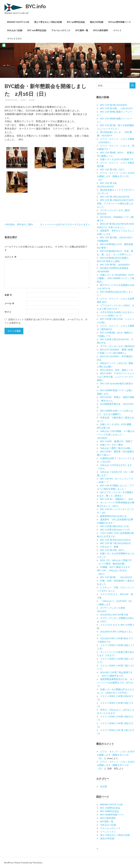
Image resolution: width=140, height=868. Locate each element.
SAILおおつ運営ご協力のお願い (116, 448)
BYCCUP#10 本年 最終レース (117, 370)
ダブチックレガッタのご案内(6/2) (117, 346)
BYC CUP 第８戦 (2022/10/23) (115, 540)
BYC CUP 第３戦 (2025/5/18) (115, 197)
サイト (8, 312)
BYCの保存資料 (101, 30)
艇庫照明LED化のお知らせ (114, 516)
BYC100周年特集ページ (120, 22)
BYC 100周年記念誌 (37, 30)
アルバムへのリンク (61, 30)
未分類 (32, 100)
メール (9, 303)
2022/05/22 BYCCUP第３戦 (114, 614)
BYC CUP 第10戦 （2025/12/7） (117, 108)
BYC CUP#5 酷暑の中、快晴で (116, 441)
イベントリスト (15, 39)
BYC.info (36, 6)
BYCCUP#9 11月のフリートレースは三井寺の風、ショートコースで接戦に (116, 377)
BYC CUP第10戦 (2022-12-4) (114, 526)
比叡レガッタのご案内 (112, 445)
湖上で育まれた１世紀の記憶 (48, 22)
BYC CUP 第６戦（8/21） (113, 550)
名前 (8, 295)
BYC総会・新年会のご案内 (19, 224)
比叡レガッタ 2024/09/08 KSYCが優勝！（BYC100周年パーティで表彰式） (116, 278)
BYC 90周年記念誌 (76, 22)
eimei (23, 100)
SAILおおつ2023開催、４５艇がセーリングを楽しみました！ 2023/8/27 (116, 434)
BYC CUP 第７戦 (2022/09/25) (115, 543)
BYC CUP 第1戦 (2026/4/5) (114, 105)
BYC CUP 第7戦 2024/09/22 (115, 264)
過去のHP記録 (97, 22)
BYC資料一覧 (82, 30)
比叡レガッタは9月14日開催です (117, 159)
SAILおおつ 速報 (109, 546)
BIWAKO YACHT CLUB (18, 22)
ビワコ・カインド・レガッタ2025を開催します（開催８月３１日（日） (116, 176)
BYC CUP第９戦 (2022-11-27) (115, 529)
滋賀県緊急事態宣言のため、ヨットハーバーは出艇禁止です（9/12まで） (116, 682)
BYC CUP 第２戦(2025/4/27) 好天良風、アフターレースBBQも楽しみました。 (115, 203)
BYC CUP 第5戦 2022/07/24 (116, 577)
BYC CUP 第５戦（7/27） (113, 169)
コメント (10, 257)
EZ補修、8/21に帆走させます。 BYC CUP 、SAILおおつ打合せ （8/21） (116, 570)
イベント (117, 30)
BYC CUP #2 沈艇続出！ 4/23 (117, 499)
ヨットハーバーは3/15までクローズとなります (64, 224)
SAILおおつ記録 (15, 30)
